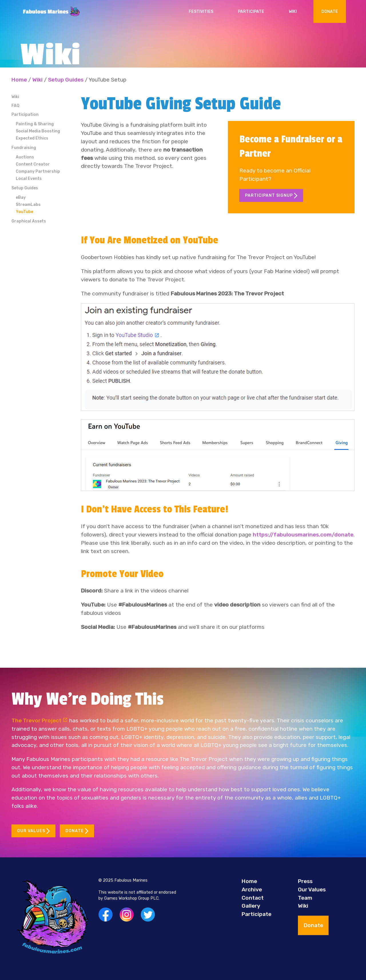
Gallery (251, 906)
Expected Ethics (32, 138)
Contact (253, 898)
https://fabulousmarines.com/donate (303, 535)
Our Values (33, 831)
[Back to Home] (51, 11)
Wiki (293, 12)
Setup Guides (66, 80)
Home (19, 80)
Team (305, 898)
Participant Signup (271, 196)
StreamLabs (28, 205)
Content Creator (33, 164)
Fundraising (24, 148)
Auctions (25, 157)
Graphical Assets (29, 221)
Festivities (201, 12)
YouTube (24, 212)
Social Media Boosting (38, 131)
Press (305, 881)
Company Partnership (38, 171)
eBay (21, 197)
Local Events (29, 179)
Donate (330, 12)
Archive (252, 889)
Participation (25, 115)
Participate (251, 12)
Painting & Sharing (35, 124)
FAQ (15, 106)
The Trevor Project (40, 720)
